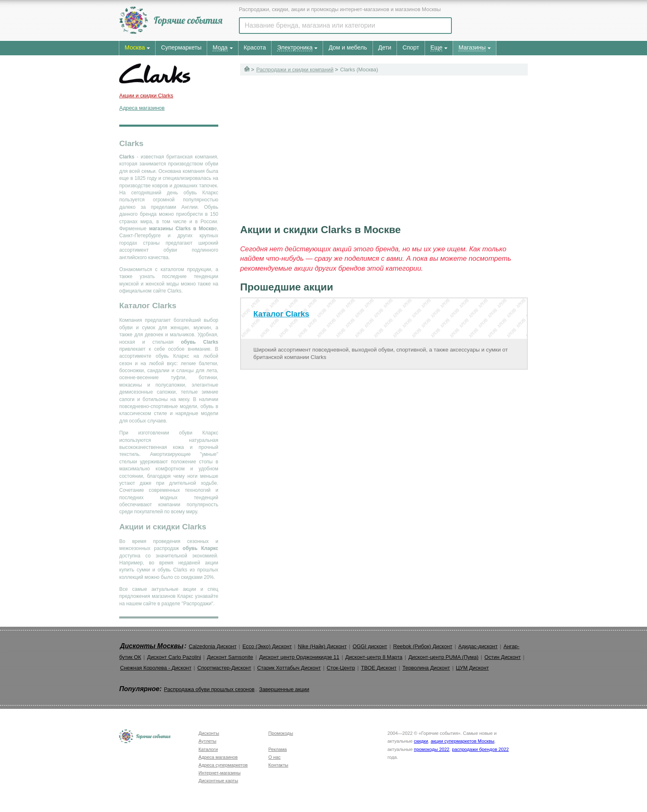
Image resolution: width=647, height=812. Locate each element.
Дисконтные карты (218, 781)
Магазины (472, 47)
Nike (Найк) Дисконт (322, 646)
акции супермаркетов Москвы (463, 741)
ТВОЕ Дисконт (379, 668)
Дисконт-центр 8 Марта (374, 657)
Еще (436, 47)
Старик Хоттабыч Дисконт (289, 668)
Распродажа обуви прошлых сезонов (209, 689)
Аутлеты (207, 741)
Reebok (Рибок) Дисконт (423, 646)
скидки (421, 741)
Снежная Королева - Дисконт (156, 668)
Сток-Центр (341, 668)
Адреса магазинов (142, 108)
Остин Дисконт (503, 657)
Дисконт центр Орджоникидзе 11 (299, 657)
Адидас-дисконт (478, 646)
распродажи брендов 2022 (480, 749)
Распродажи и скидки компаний (295, 70)
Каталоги (208, 749)
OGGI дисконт (370, 646)
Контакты (278, 765)
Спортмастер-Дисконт (224, 668)
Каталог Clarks (281, 314)
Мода (220, 47)
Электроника (295, 47)
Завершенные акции (284, 689)
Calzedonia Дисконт (213, 646)
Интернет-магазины (220, 773)
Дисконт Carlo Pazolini (174, 657)
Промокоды (281, 733)
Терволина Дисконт (426, 668)
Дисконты (209, 733)
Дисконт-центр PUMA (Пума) (444, 657)
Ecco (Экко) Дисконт (267, 646)
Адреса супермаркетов (223, 765)
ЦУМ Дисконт (472, 668)
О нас (274, 757)
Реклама (277, 749)
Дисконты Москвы (152, 646)
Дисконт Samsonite (230, 657)
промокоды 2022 (432, 749)
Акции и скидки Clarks (146, 96)
